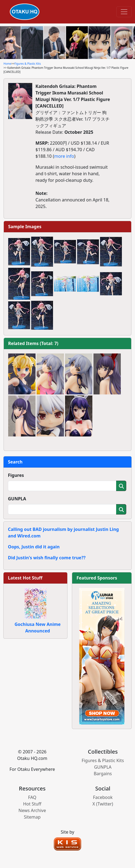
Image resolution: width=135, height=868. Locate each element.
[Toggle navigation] (124, 12)
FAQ (32, 797)
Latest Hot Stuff (25, 578)
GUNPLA (17, 499)
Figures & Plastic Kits (28, 64)
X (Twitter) (103, 804)
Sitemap (32, 817)
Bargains (103, 774)
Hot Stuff (32, 804)
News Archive (32, 810)
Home (7, 64)
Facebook (103, 797)
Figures (16, 475)
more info (64, 156)
